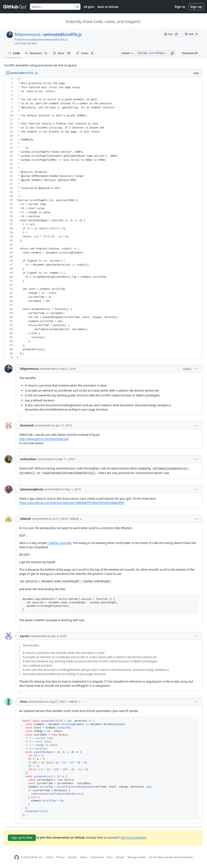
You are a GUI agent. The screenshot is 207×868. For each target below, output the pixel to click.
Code (14, 53)
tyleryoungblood (31, 489)
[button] (172, 53)
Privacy (60, 857)
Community (97, 857)
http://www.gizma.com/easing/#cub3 (44, 439)
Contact (120, 857)
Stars (62, 53)
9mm (24, 702)
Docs (110, 857)
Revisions (36, 53)
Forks (85, 53)
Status (84, 857)
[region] (103, 219)
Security (72, 857)
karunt (25, 636)
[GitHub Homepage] (17, 857)
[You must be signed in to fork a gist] (192, 34)
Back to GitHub (108, 7)
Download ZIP (190, 53)
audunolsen (28, 459)
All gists (89, 7)
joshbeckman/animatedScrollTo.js (48, 40)
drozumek (27, 425)
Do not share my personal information (171, 857)
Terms (50, 857)
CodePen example (60, 543)
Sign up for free (22, 838)
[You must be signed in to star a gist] (172, 34)
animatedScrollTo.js (62, 34)
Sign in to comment (133, 837)
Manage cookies (137, 857)
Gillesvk (25, 519)
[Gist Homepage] (15, 7)
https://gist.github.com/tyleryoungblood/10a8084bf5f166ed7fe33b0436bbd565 (72, 503)
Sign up (196, 7)
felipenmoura (27, 34)
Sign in (180, 7)
